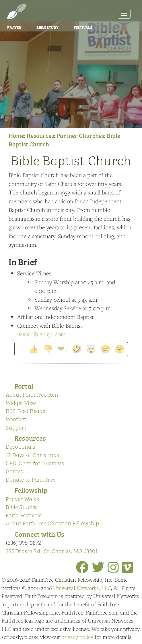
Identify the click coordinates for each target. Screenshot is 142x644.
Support (16, 427)
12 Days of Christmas (32, 455)
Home (16, 135)
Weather (16, 419)
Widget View (21, 402)
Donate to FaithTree (31, 479)
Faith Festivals (24, 515)
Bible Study (47, 27)
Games (14, 471)
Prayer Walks (22, 499)
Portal (24, 386)
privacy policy (77, 637)
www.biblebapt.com (41, 334)
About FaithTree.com (32, 394)
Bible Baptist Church (71, 160)
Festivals (83, 27)
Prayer (14, 27)
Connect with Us (39, 534)
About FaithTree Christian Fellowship (52, 523)
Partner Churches (80, 135)
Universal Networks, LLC (82, 588)
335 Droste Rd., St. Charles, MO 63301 (52, 551)
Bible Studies (22, 507)
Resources (40, 135)
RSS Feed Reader (27, 411)
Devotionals (21, 446)
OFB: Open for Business (35, 463)
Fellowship (31, 490)
